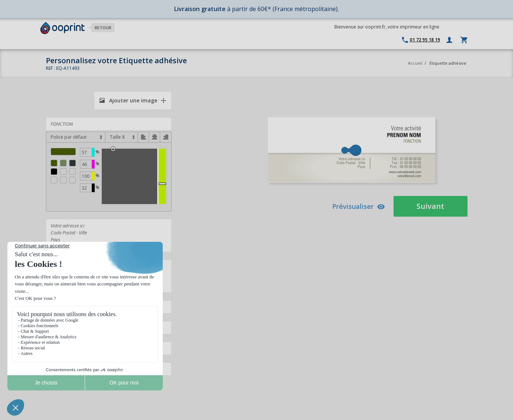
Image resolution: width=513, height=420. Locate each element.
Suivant (430, 206)
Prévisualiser (359, 206)
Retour (103, 28)
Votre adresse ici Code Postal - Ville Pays (109, 236)
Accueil (415, 63)
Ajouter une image (128, 100)
